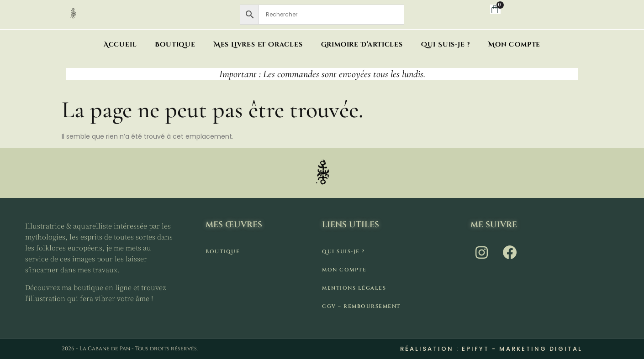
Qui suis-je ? (446, 44)
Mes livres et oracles (258, 44)
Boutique (175, 44)
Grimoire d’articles (362, 44)
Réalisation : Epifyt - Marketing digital (491, 349)
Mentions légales (354, 288)
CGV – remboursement (361, 306)
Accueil (120, 44)
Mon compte (514, 44)
